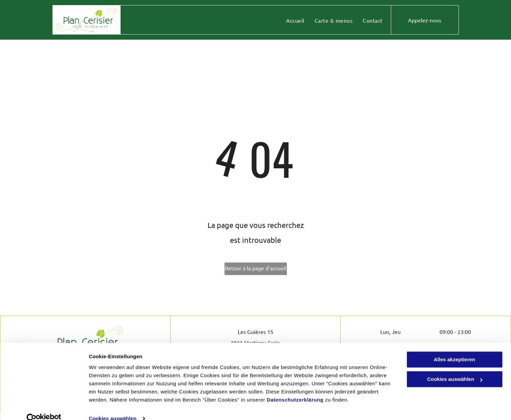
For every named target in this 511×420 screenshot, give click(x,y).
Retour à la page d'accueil (255, 268)
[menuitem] (295, 20)
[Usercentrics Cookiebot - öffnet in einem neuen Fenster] (44, 407)
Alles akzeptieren (455, 348)
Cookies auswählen (113, 407)
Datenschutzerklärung (295, 388)
